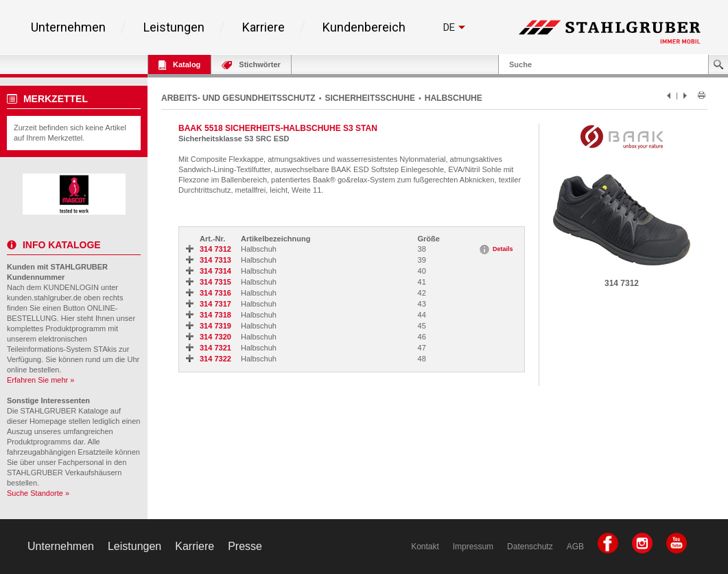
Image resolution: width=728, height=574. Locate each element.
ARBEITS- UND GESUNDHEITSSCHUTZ (238, 98)
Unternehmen (68, 27)
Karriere (263, 27)
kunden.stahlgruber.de (44, 298)
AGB (575, 547)
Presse (245, 546)
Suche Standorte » (38, 493)
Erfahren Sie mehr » (40, 380)
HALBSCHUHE (454, 98)
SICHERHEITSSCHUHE (370, 98)
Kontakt (425, 547)
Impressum (473, 547)
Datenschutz (530, 547)
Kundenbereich (364, 27)
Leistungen (174, 27)
